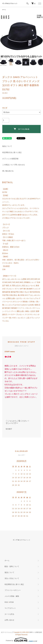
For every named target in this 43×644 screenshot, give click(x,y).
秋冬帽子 (9, 429)
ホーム (4, 10)
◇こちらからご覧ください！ (18, 421)
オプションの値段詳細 (10, 159)
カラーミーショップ (7, 632)
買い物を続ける (8, 171)
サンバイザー (12, 423)
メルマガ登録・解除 (12, 596)
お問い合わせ (9, 620)
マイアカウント (10, 608)
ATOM (11, 602)
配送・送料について (12, 566)
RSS (6, 602)
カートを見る (9, 614)
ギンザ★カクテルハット (10, 3)
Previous (3, 36)
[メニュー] (40, 3)
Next (40, 36)
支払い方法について (12, 578)
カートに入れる (21, 129)
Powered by (21, 640)
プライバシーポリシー (13, 590)
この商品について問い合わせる (14, 165)
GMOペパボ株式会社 (36, 632)
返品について (7, 146)
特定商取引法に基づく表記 (12, 152)
